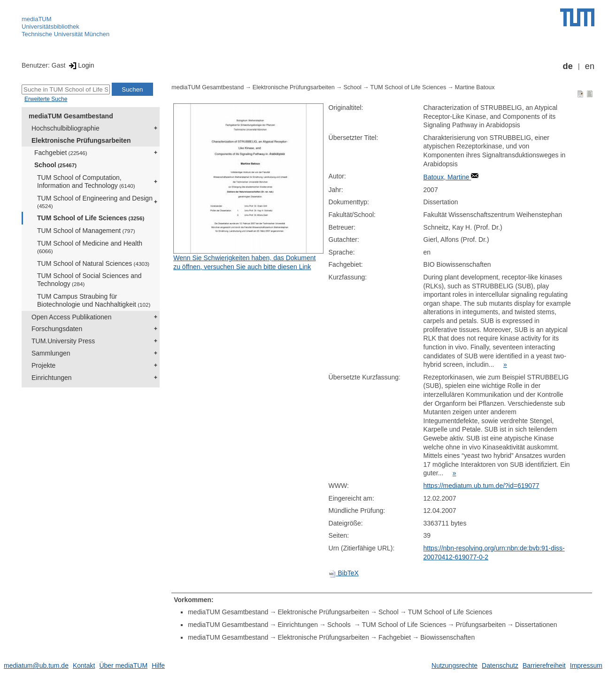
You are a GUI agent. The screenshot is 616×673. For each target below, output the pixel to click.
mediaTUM (37, 19)
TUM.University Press (63, 341)
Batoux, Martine (447, 177)
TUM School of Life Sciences (91, 218)
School (55, 165)
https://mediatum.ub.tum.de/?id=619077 (481, 486)
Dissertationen (536, 625)
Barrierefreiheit (544, 665)
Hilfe (158, 665)
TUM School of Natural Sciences (93, 263)
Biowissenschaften (447, 637)
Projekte (43, 365)
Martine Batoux (475, 87)
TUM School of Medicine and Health (90, 247)
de (568, 66)
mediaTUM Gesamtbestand (71, 116)
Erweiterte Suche (46, 99)
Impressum (586, 665)
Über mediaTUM (123, 665)
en (590, 66)
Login (81, 65)
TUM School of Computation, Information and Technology (86, 182)
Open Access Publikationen (71, 317)
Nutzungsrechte (454, 665)
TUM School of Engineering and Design (95, 202)
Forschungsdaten (57, 329)
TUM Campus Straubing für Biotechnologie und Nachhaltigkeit (94, 300)
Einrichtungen (52, 378)
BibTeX (344, 573)
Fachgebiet (61, 153)
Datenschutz (500, 665)
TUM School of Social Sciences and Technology (89, 280)
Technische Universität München (65, 34)
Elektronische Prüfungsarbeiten (81, 140)
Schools (340, 625)
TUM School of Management (86, 231)
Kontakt (84, 665)
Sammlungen (51, 353)
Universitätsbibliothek (50, 27)
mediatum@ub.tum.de (36, 665)
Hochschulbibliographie (65, 128)
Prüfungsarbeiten (481, 625)
